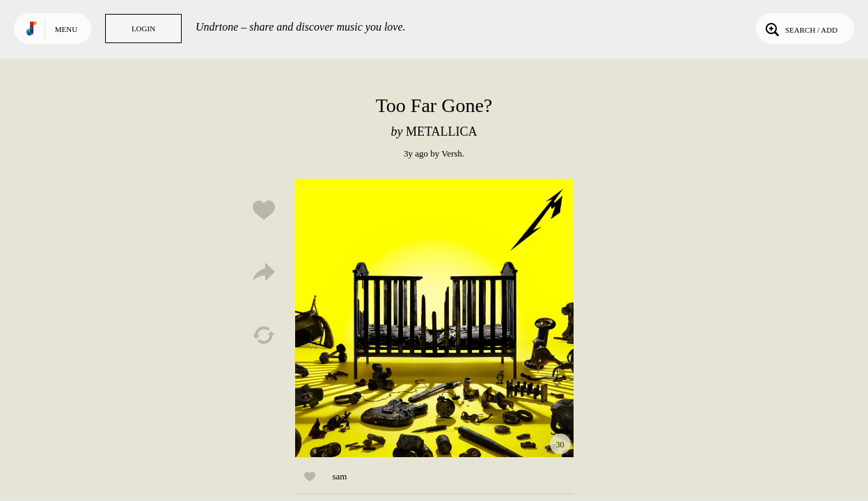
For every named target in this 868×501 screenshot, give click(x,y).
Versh (452, 153)
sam (340, 476)
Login (143, 29)
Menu (66, 29)
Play (434, 318)
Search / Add (800, 29)
